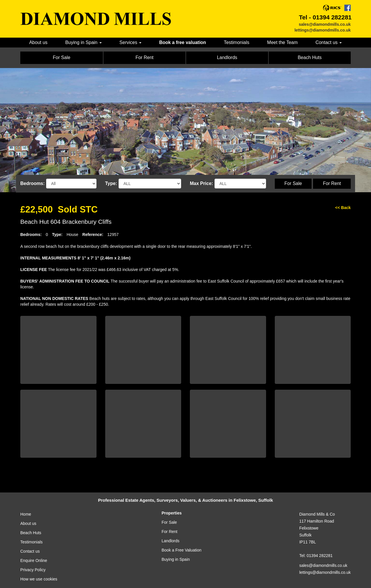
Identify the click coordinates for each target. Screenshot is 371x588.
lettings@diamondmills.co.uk (323, 30)
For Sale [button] (61, 57)
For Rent (332, 183)
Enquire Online (34, 560)
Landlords (171, 541)
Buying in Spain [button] (83, 42)
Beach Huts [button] (310, 57)
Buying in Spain (176, 559)
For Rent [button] (144, 57)
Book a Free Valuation (182, 550)
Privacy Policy (33, 570)
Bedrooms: (32, 183)
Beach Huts (31, 533)
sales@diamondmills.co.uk (325, 24)
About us (38, 42)
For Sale (293, 183)
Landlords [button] (227, 57)
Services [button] (130, 42)
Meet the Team (282, 42)
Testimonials (237, 42)
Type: (111, 183)
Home (26, 514)
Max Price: (201, 183)
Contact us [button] (329, 42)
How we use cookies (39, 579)
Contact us (30, 551)
